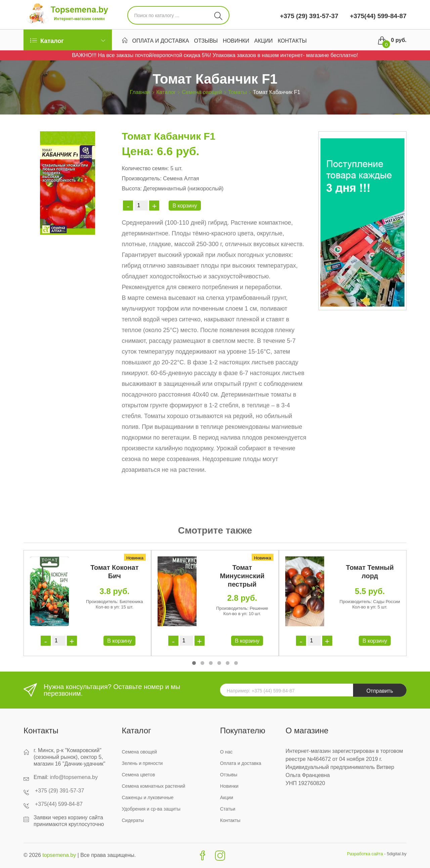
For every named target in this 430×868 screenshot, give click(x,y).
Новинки (236, 41)
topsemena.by (59, 855)
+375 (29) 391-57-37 (309, 16)
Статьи (228, 809)
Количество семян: (145, 168)
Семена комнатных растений (154, 786)
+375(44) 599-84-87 (377, 16)
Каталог (166, 92)
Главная (140, 92)
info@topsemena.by (74, 777)
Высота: (132, 189)
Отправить (380, 691)
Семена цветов (139, 775)
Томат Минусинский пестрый (242, 576)
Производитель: (141, 178)
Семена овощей (202, 92)
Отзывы (206, 41)
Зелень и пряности (142, 763)
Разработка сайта (365, 854)
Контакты (292, 41)
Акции (264, 41)
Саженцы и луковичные (148, 797)
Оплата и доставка (161, 41)
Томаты (238, 92)
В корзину (185, 206)
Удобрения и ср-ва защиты (151, 809)
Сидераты (133, 820)
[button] (194, 663)
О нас (226, 752)
